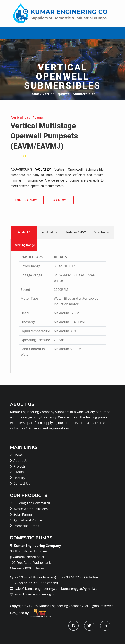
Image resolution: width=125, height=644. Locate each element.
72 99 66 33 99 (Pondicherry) (36, 583)
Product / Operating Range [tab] (24, 239)
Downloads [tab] (101, 232)
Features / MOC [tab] (76, 232)
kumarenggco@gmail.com (81, 589)
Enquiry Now (26, 200)
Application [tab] (49, 232)
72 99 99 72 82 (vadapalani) (33, 577)
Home (34, 94)
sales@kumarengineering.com (35, 588)
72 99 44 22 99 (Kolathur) (80, 577)
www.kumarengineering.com (34, 594)
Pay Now (59, 200)
